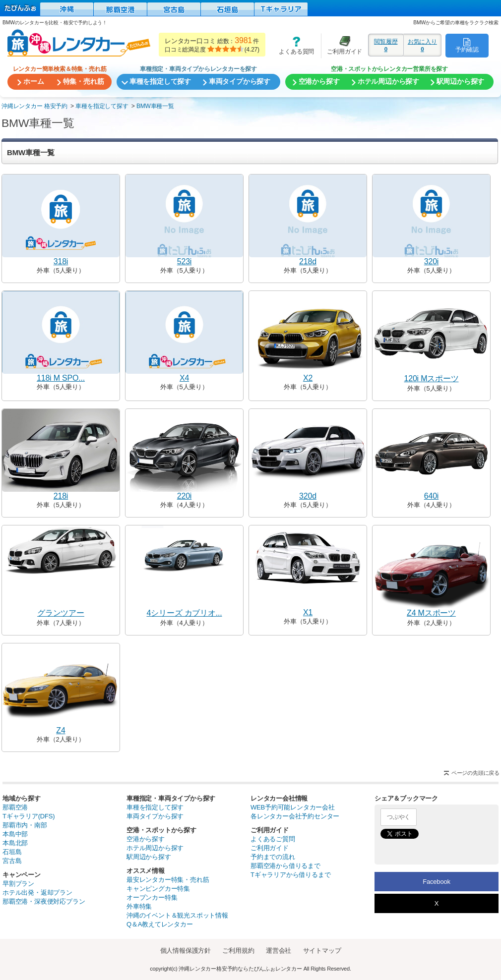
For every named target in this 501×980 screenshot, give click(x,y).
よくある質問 (293, 45)
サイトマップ (322, 951)
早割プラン (18, 884)
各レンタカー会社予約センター (295, 816)
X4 (184, 378)
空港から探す (146, 839)
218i (61, 496)
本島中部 (15, 834)
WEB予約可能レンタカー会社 (293, 807)
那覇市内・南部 (25, 825)
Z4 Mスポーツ (431, 613)
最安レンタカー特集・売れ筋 (168, 880)
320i (431, 261)
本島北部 (15, 843)
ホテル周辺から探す (155, 848)
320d (308, 496)
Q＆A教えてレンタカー (160, 924)
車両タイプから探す (155, 816)
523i (184, 261)
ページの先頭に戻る (475, 773)
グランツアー (61, 613)
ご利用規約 (238, 951)
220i (184, 496)
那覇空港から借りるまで (285, 866)
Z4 (61, 730)
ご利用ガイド (342, 45)
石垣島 (12, 852)
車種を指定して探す (155, 807)
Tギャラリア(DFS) (29, 816)
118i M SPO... (61, 378)
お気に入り (422, 45)
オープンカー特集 (152, 897)
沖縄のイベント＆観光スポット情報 (177, 915)
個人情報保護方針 (186, 951)
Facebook (437, 882)
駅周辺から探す (149, 857)
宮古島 (12, 861)
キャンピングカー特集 (158, 889)
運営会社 (279, 951)
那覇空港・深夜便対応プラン (44, 901)
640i (431, 496)
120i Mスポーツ (431, 378)
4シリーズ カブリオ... (184, 613)
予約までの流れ (273, 857)
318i (61, 261)
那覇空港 (15, 807)
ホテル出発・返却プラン (37, 893)
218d (308, 261)
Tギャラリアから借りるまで (290, 875)
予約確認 (467, 45)
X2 (308, 378)
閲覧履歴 (386, 45)
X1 (308, 612)
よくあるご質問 (273, 839)
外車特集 (139, 906)
